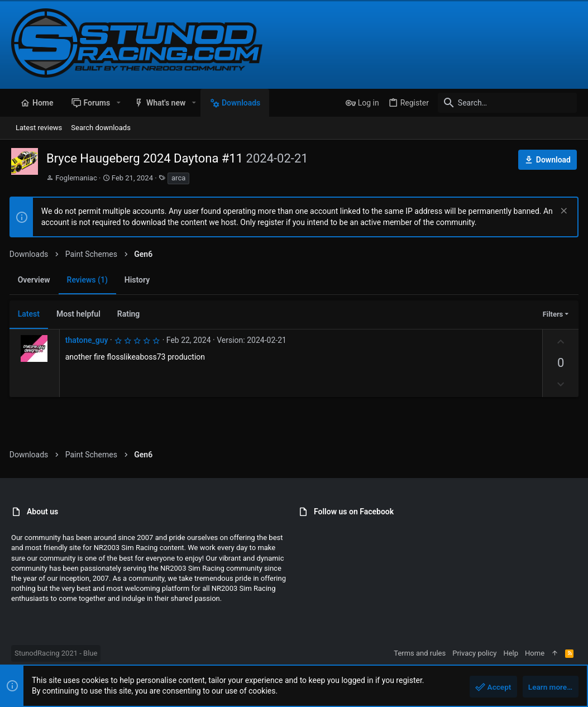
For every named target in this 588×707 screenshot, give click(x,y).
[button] (118, 103)
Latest (30, 314)
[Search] (507, 103)
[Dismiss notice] (561, 212)
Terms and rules (420, 653)
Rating (130, 314)
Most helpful (80, 314)
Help (511, 653)
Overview (36, 280)
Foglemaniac (76, 178)
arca (178, 178)
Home (535, 653)
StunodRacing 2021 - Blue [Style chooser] (56, 653)
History (139, 280)
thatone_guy (89, 340)
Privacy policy (474, 653)
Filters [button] (551, 314)
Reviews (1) (89, 280)
